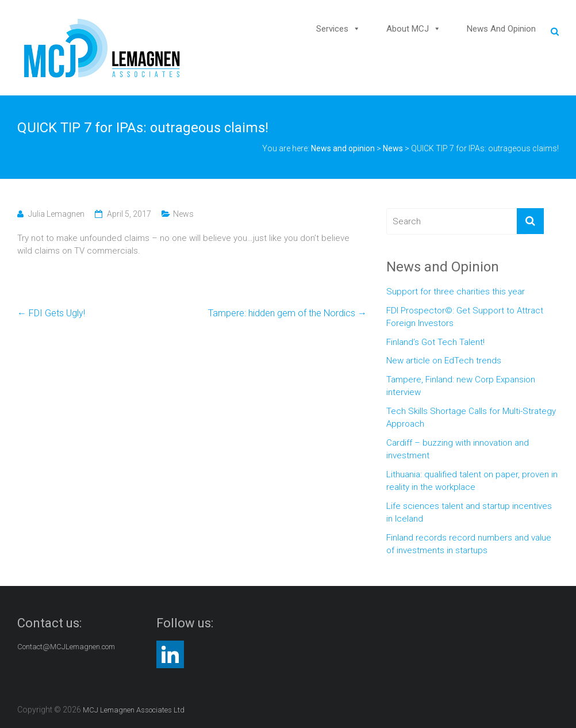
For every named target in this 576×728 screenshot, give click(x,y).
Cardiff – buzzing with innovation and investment (458, 449)
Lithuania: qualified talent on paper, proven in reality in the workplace (472, 481)
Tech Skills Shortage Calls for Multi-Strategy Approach (471, 418)
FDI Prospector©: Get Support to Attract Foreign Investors (465, 317)
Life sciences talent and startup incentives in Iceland (469, 513)
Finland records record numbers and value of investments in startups (469, 544)
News (393, 148)
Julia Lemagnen (56, 214)
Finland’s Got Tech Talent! (435, 342)
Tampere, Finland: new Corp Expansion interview (461, 386)
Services (332, 29)
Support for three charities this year (456, 292)
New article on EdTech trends (444, 361)
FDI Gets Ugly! (51, 313)
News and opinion (501, 29)
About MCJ (408, 29)
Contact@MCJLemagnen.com (66, 647)
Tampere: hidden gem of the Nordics (287, 313)
